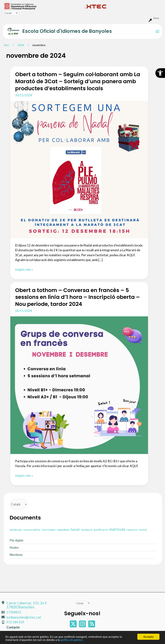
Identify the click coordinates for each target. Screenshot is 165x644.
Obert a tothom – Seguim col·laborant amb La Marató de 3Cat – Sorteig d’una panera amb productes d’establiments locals (78, 81)
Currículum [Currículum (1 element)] (49, 530)
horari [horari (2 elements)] (75, 529)
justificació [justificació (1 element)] (101, 530)
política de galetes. (74, 640)
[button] (160, 73)
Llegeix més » (24, 270)
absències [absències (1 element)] (16, 530)
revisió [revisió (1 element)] (143, 530)
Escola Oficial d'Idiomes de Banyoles (67, 31)
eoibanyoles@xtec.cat (22, 615)
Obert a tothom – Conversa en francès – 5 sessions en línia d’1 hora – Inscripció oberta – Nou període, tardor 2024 (77, 297)
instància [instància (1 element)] (87, 530)
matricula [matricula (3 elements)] (117, 529)
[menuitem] (43, 6)
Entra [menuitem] (156, 18)
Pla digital (16, 540)
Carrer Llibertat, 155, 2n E (24, 604)
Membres (16, 555)
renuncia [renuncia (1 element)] (132, 530)
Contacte (13, 625)
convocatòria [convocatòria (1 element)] (32, 530)
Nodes (14, 548)
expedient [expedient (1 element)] (63, 530)
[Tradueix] (19, 504)
